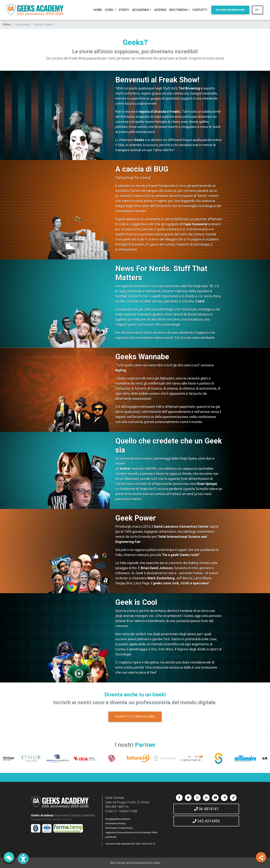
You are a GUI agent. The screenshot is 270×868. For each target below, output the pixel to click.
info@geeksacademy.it (118, 819)
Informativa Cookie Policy (119, 828)
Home (7, 24)
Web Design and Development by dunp (135, 863)
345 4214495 (206, 821)
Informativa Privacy (115, 823)
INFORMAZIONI (230, 10)
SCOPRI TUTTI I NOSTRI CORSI (135, 717)
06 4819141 (206, 809)
